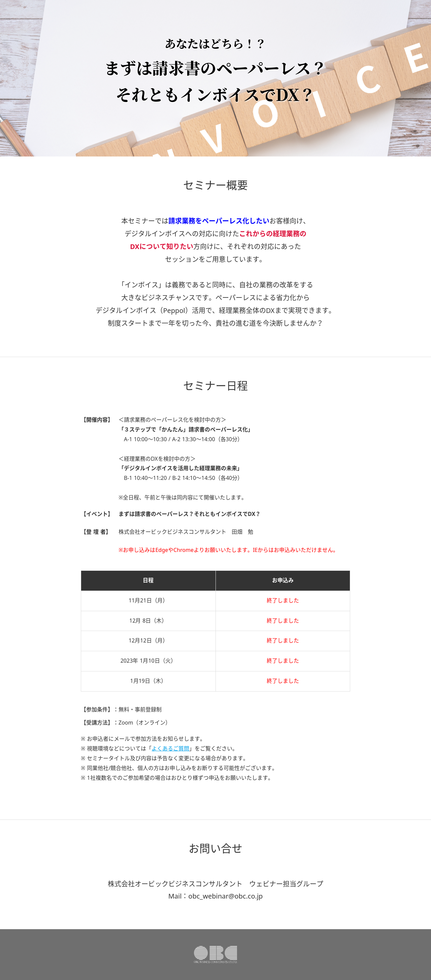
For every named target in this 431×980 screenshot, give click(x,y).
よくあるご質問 (170, 749)
